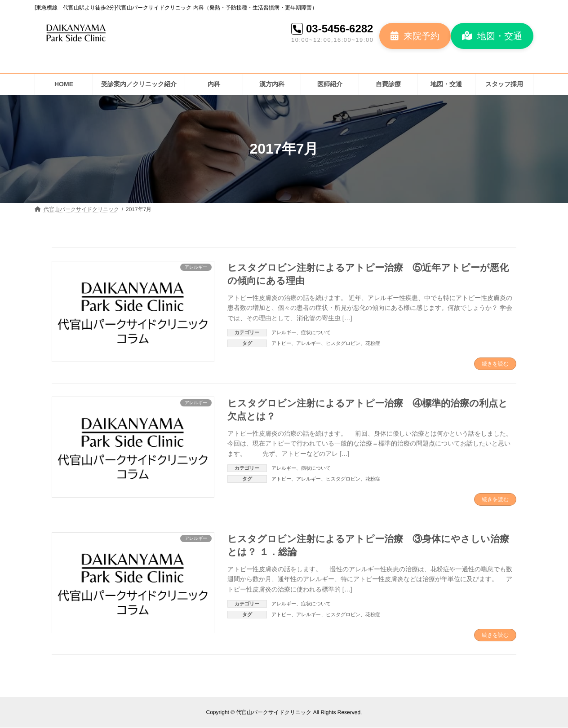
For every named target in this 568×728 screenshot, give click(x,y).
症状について (316, 332)
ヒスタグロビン (343, 343)
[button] (415, 36)
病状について (316, 468)
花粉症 (373, 343)
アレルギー (284, 332)
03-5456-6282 (339, 29)
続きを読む (495, 364)
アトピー (281, 343)
